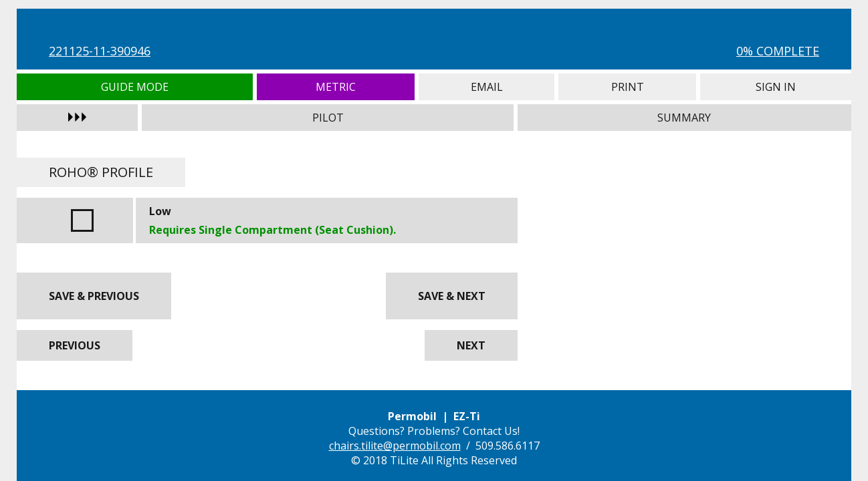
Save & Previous (94, 296)
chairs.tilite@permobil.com (395, 446)
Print (627, 87)
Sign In (776, 87)
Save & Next (452, 296)
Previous (75, 345)
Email (486, 87)
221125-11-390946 (100, 51)
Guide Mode (135, 87)
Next (471, 345)
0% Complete (778, 51)
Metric (336, 87)
